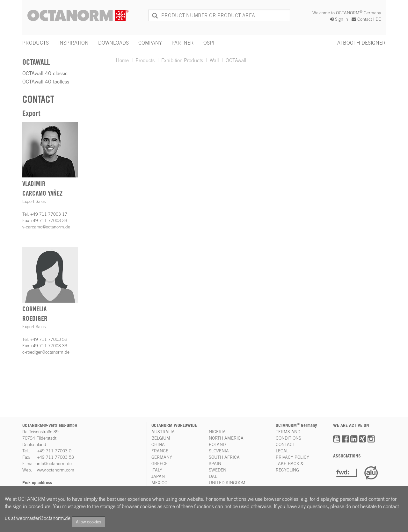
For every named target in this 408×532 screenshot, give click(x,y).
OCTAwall (236, 60)
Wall (214, 60)
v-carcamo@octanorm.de (46, 227)
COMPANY (150, 43)
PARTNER (183, 43)
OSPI (209, 43)
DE (378, 19)
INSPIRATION (73, 43)
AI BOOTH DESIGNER (361, 43)
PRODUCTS (36, 43)
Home (122, 60)
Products (145, 60)
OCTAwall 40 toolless (46, 82)
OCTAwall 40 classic (45, 73)
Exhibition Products (182, 60)
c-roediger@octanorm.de (46, 352)
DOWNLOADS (113, 43)
